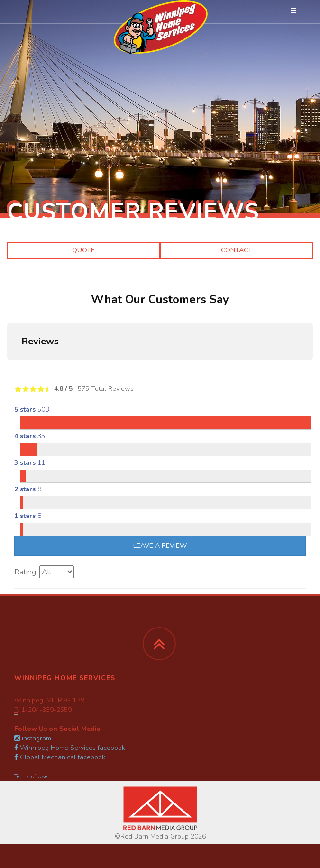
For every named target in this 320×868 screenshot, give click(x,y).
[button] (8, 370)
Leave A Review (160, 546)
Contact (237, 250)
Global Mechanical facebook (60, 757)
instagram (33, 738)
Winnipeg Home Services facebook (70, 748)
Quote (83, 250)
